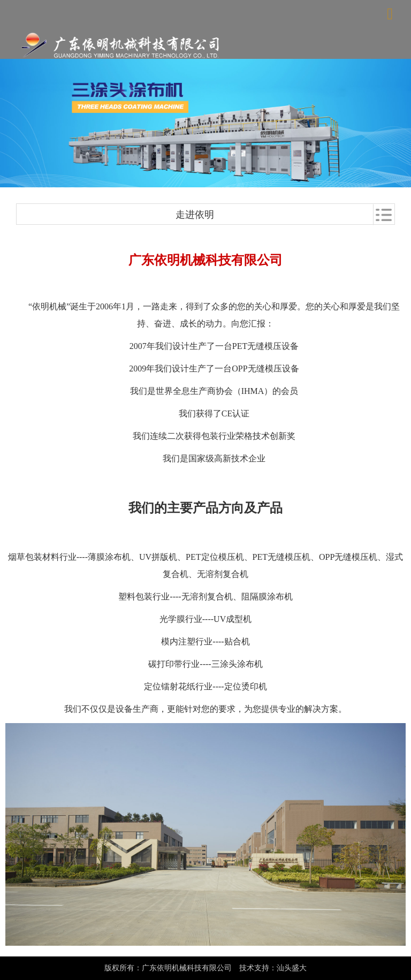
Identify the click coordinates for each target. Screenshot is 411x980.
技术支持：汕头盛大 (273, 968)
